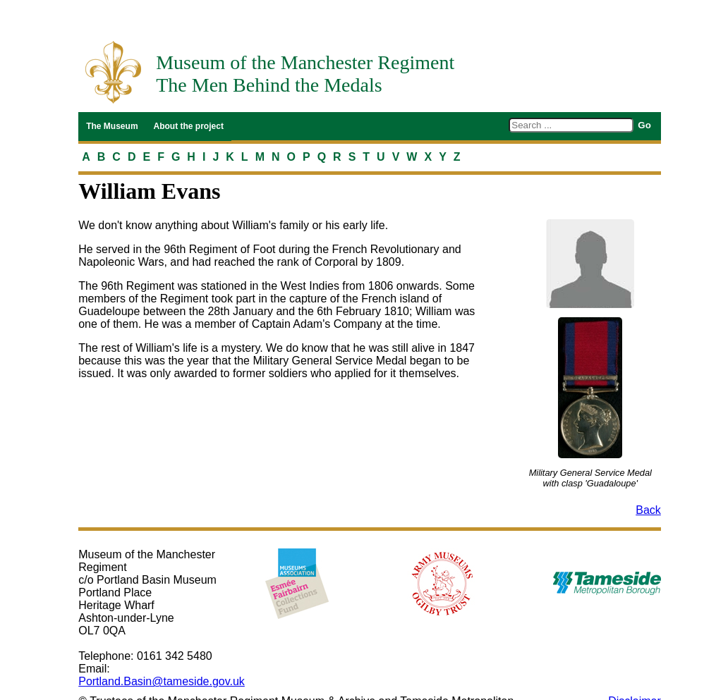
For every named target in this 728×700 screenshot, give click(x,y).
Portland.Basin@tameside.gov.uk (162, 681)
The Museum (112, 126)
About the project (189, 126)
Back (648, 510)
